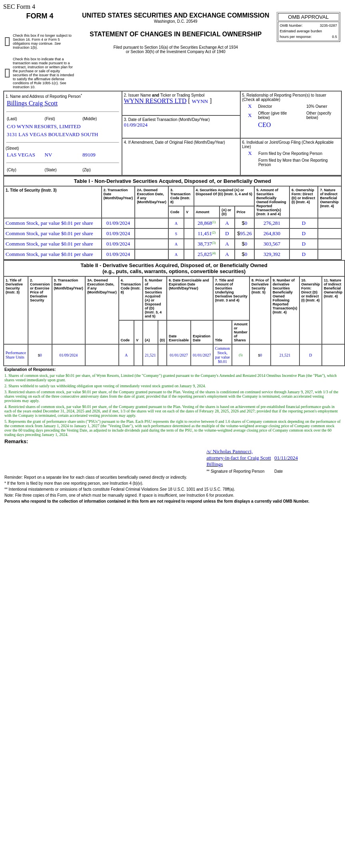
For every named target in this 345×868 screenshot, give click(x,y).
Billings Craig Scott (32, 103)
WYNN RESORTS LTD (155, 101)
